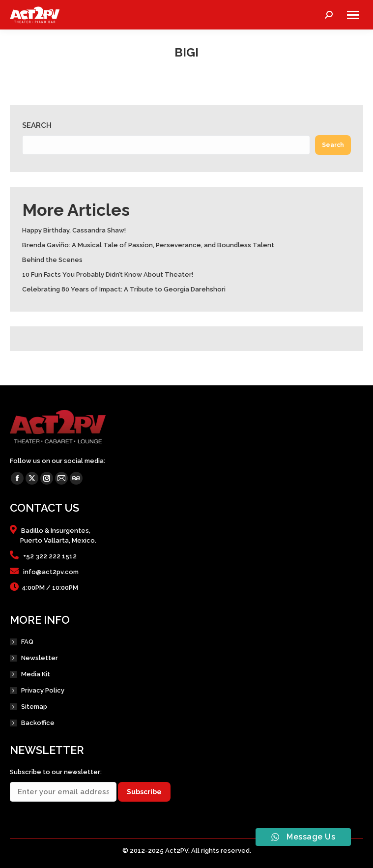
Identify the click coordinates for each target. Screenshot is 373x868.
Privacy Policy (43, 690)
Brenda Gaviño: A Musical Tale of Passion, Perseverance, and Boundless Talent (148, 245)
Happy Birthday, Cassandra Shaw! (74, 230)
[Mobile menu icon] (353, 15)
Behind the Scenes (52, 260)
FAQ (27, 642)
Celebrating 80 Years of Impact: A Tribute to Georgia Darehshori (124, 289)
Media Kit (36, 674)
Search (37, 125)
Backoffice (38, 723)
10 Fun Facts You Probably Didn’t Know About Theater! (108, 275)
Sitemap (34, 707)
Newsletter (40, 658)
